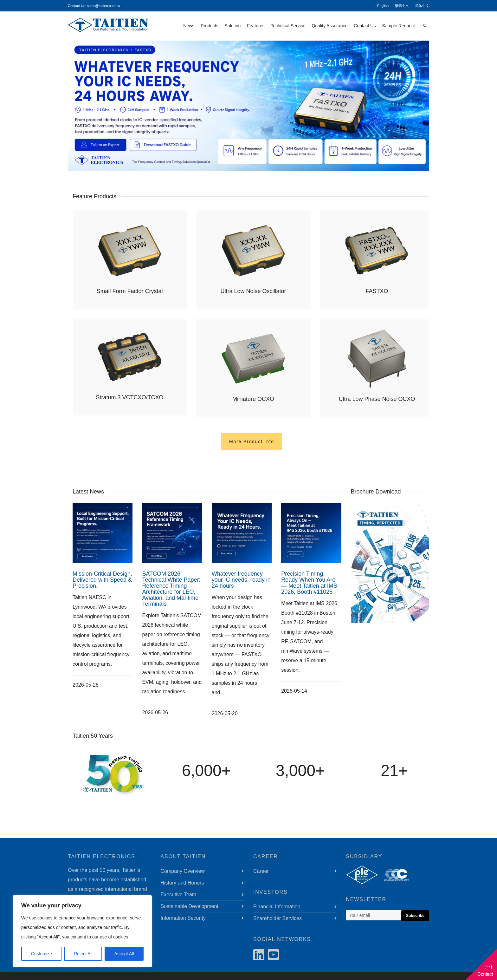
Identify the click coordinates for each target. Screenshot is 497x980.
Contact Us (365, 26)
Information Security (183, 918)
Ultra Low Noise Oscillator (253, 291)
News (189, 26)
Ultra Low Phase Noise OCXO (377, 399)
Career (261, 871)
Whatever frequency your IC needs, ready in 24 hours (241, 580)
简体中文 (422, 6)
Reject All (83, 954)
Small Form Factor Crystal (129, 291)
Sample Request (398, 26)
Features (256, 26)
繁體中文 (402, 6)
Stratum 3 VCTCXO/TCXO (129, 397)
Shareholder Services (278, 918)
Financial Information (277, 907)
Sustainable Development (190, 906)
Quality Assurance (329, 26)
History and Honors (182, 883)
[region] (82, 931)
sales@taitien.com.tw (104, 6)
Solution (233, 26)
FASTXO (377, 291)
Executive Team (179, 895)
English (383, 6)
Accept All (124, 954)
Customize (42, 954)
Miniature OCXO (253, 399)
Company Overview (183, 871)
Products (209, 26)
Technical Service (288, 26)
